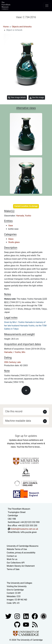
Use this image (37, 97)
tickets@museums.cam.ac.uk (24, 529)
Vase (11, 226)
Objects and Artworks (22, 27)
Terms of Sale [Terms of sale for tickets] (13, 569)
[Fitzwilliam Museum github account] (17, 624)
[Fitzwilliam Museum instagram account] (17, 616)
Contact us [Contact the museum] (12, 556)
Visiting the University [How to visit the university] (17, 586)
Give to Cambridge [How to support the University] (15, 590)
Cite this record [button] (14, 411)
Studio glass (14, 242)
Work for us (12, 559)
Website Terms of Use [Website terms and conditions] (17, 549)
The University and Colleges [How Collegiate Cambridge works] (19, 583)
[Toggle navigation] (47, 6)
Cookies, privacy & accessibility (21, 553)
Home (6, 27)
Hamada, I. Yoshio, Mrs (15, 352)
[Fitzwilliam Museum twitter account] (9, 616)
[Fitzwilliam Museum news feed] (35, 624)
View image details (17, 97)
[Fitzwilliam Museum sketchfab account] (44, 616)
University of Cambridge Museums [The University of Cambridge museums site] (23, 546)
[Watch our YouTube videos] (26, 624)
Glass (11, 239)
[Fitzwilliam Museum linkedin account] (35, 616)
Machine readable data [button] (18, 421)
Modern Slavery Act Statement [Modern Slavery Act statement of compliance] (21, 566)
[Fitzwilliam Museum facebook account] (26, 616)
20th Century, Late (12, 362)
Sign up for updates (26, 436)
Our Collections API (16, 563)
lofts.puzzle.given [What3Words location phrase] (29, 532)
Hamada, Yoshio (24, 216)
